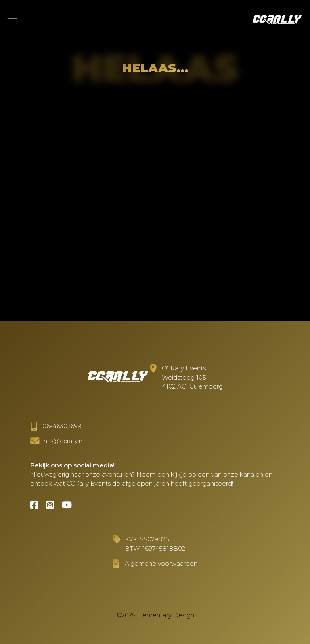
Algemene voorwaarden (161, 563)
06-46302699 (62, 426)
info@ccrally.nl (63, 441)
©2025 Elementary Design (155, 615)
